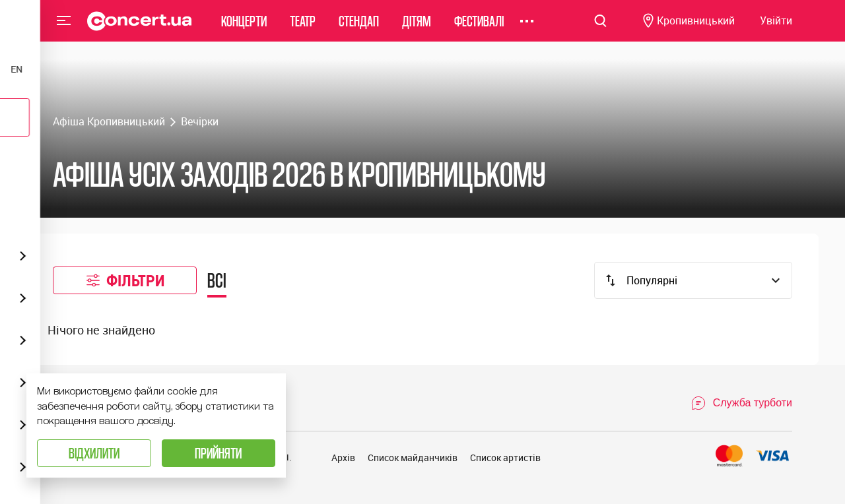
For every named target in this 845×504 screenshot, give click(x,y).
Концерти (244, 29)
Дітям (417, 29)
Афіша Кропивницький (109, 121)
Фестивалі (479, 29)
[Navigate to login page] (776, 30)
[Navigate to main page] (140, 30)
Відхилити (94, 453)
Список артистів (505, 457)
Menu (64, 29)
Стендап (359, 29)
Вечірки (200, 121)
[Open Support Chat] (741, 403)
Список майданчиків (413, 457)
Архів (343, 457)
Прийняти (218, 453)
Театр (303, 29)
